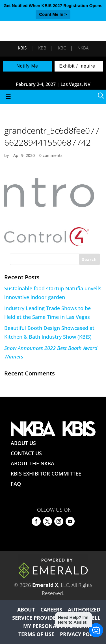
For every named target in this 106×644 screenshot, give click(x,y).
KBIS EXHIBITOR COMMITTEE (46, 474)
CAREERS (51, 610)
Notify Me (27, 66)
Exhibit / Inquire (77, 66)
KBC (62, 48)
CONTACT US (26, 453)
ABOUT (26, 610)
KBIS (22, 48)
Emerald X (45, 585)
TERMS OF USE (36, 634)
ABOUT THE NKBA (33, 463)
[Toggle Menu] (53, 97)
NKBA (83, 48)
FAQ (16, 484)
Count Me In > (53, 14)
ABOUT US (23, 443)
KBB (42, 48)
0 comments (51, 155)
